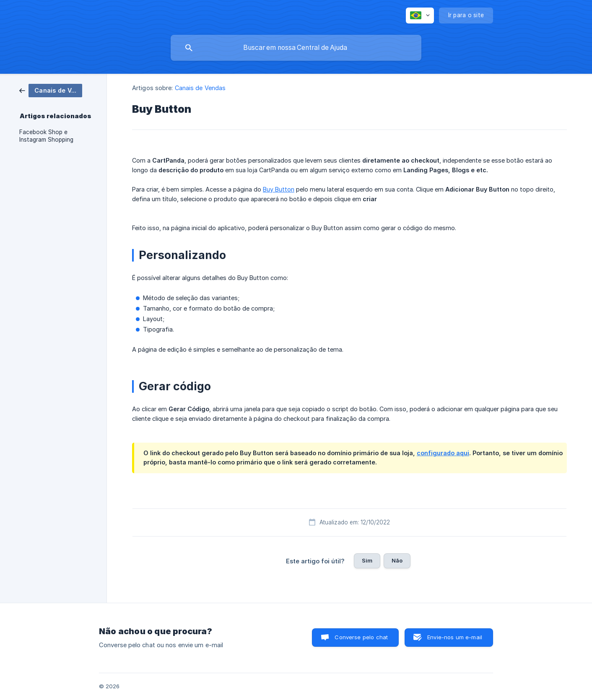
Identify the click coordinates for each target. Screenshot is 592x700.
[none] (420, 16)
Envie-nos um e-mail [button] (455, 637)
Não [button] (397, 560)
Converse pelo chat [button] (361, 637)
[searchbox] (296, 48)
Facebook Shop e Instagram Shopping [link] (46, 136)
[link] (51, 90)
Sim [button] (367, 560)
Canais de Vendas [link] (200, 88)
